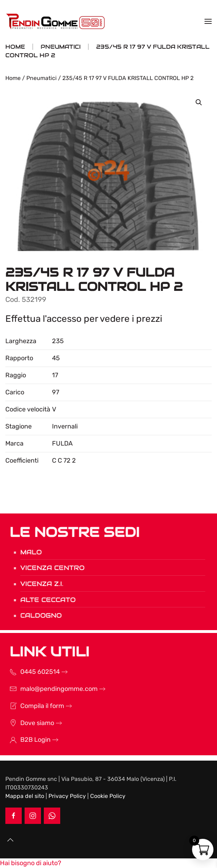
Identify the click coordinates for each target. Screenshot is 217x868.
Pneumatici (42, 78)
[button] (208, 21)
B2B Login (27, 740)
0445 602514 (32, 672)
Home (13, 78)
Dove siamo (29, 723)
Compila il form (34, 706)
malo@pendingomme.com (50, 689)
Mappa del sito (25, 796)
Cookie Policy (108, 796)
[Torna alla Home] (56, 21)
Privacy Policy (67, 796)
